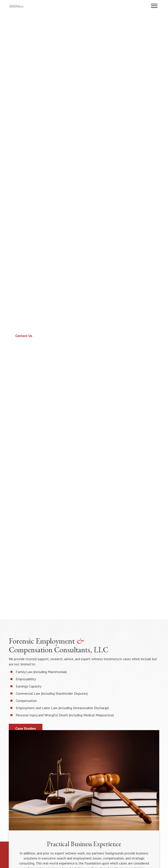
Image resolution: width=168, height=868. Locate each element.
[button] (154, 6)
